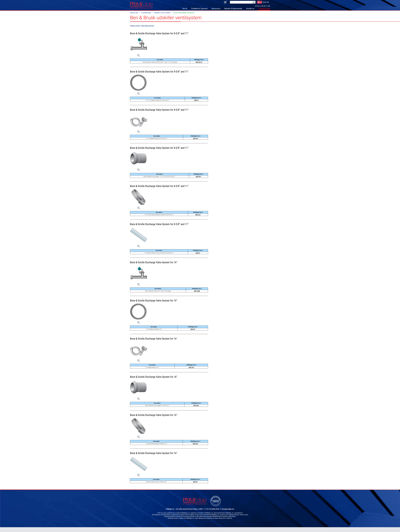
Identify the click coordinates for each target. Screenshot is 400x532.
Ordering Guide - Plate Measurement (142, 26)
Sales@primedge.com (228, 510)
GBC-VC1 (196, 139)
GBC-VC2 (191, 368)
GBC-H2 (195, 482)
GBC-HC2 (195, 444)
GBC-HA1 (198, 177)
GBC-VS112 (199, 63)
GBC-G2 (193, 330)
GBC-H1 (198, 254)
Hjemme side (134, 13)
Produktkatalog (146, 13)
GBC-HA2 (196, 406)
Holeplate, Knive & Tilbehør (162, 13)
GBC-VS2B (197, 292)
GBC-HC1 (198, 215)
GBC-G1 (196, 101)
